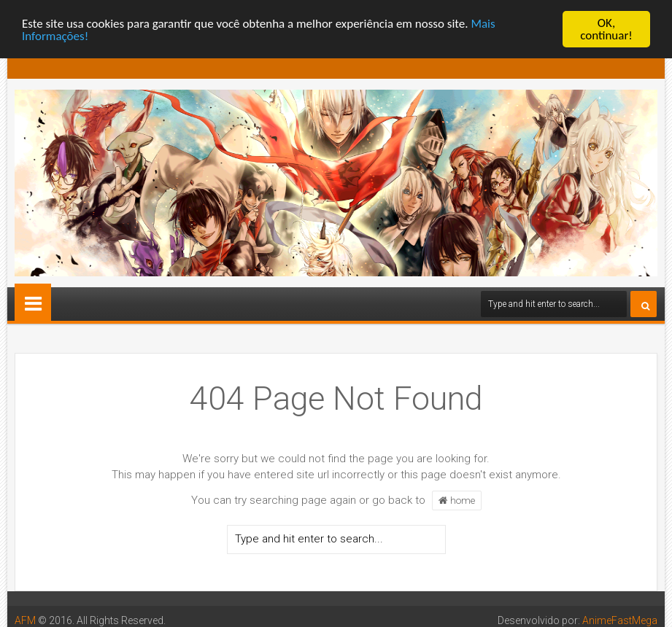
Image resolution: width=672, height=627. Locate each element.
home (457, 500)
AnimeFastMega (620, 620)
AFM (25, 620)
